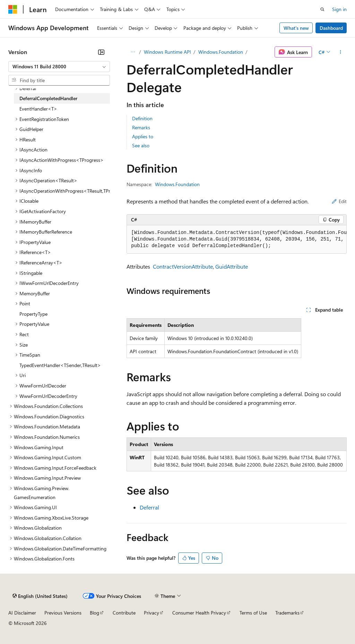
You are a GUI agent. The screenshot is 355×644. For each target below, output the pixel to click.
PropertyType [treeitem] (33, 314)
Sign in (339, 9)
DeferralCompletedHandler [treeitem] (48, 98)
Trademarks (287, 613)
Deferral (149, 507)
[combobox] (59, 67)
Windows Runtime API (167, 52)
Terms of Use (253, 613)
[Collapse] (101, 52)
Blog (94, 613)
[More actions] (341, 52)
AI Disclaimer (22, 613)
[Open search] (322, 9)
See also (141, 145)
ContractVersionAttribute (183, 266)
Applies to (143, 136)
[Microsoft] (13, 9)
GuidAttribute (232, 266)
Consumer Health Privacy (199, 613)
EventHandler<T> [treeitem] (38, 109)
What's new (296, 28)
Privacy (151, 613)
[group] (237, 240)
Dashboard (331, 28)
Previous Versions (63, 613)
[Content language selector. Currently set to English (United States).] (40, 596)
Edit (339, 201)
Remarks (141, 127)
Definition (142, 118)
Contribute (124, 613)
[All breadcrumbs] (133, 52)
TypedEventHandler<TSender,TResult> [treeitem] (60, 365)
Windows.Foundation (221, 52)
